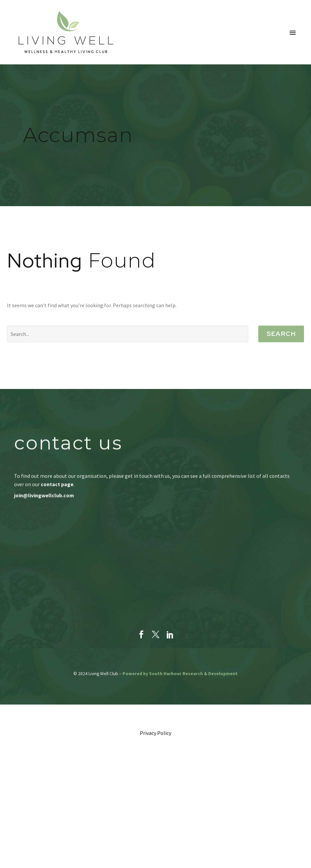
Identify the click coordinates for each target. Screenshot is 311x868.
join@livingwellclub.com (44, 495)
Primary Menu (293, 33)
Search (281, 334)
